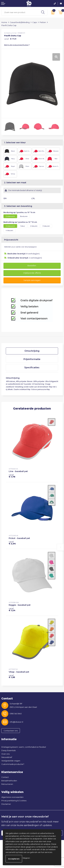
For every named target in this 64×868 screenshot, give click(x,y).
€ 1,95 (12, 676)
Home (4, 22)
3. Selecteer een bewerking (18, 206)
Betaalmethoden (9, 781)
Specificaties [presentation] (32, 368)
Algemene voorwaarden (12, 797)
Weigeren (26, 858)
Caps (35, 22)
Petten (43, 22)
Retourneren (7, 784)
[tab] (32, 351)
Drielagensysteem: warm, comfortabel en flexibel (24, 747)
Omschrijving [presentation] (32, 351)
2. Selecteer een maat (15, 183)
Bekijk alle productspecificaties (17, 45)
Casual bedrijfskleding (20, 22)
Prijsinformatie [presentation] (32, 359)
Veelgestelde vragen (11, 761)
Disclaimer (6, 804)
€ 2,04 (12, 543)
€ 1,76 (12, 476)
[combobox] (20, 12)
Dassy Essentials (9, 750)
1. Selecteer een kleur (15, 143)
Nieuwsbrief (7, 757)
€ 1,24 (12, 609)
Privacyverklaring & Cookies (14, 801)
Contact (5, 777)
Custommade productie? (13, 764)
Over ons (5, 754)
